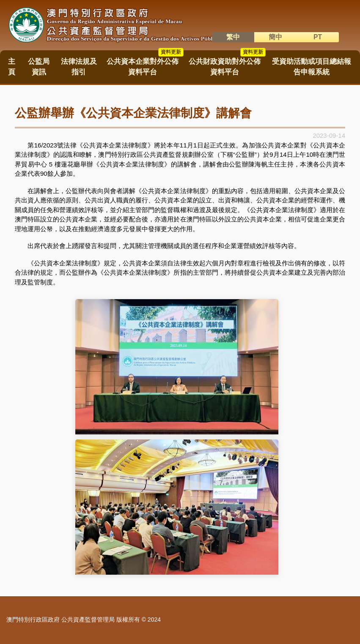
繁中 (233, 37)
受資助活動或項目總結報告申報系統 (312, 67)
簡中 (275, 37)
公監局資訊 (39, 67)
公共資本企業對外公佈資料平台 (145, 64)
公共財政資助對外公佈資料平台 (227, 64)
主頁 (12, 67)
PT (318, 37)
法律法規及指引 (79, 67)
